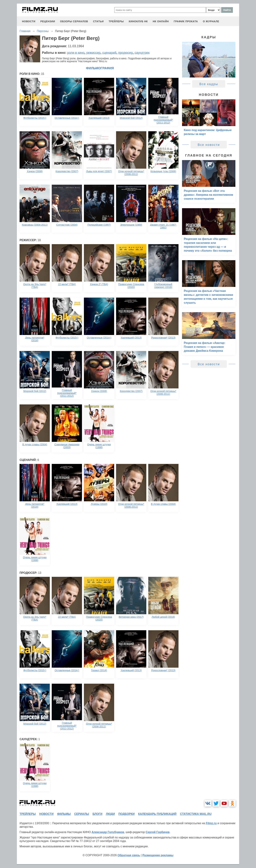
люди (110, 814)
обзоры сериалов (74, 21)
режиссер (93, 53)
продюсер (125, 53)
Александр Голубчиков (108, 832)
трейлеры (116, 21)
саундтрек (142, 53)
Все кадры (209, 84)
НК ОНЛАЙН (161, 21)
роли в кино (76, 53)
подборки (126, 814)
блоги (97, 814)
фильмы (64, 814)
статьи (98, 21)
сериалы (82, 814)
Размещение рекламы (158, 855)
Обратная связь (129, 855)
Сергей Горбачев (158, 832)
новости (29, 21)
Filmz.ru (211, 823)
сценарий (109, 53)
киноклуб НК (138, 21)
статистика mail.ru (196, 814)
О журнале (211, 21)
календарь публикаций (157, 814)
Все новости (209, 145)
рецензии (48, 21)
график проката (186, 21)
